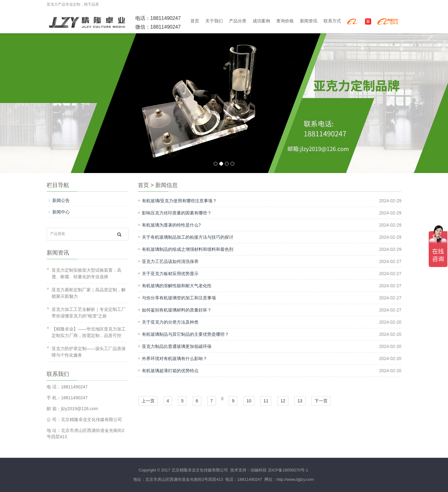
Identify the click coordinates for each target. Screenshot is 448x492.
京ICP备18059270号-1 (288, 470)
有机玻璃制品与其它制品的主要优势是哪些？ (185, 334)
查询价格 (285, 21)
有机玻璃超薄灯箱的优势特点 (170, 371)
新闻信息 (166, 185)
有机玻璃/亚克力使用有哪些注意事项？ (180, 201)
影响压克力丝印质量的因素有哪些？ (177, 213)
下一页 (321, 401)
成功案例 (261, 21)
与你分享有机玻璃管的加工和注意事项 (179, 298)
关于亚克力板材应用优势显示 (170, 274)
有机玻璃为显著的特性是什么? (171, 225)
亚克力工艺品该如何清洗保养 (170, 261)
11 (266, 401)
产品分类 (238, 21)
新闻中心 (61, 212)
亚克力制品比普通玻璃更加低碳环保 (177, 346)
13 (300, 401)
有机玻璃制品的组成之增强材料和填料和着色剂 (188, 249)
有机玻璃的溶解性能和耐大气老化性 (177, 286)
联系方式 (332, 21)
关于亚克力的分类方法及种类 (170, 322)
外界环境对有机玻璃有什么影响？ (175, 358)
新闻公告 (61, 200)
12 (283, 401)
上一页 (148, 401)
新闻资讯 (309, 21)
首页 (195, 21)
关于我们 (214, 21)
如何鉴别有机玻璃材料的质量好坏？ (177, 310)
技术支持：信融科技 (248, 470)
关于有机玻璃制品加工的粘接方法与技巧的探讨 (188, 237)
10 (249, 401)
